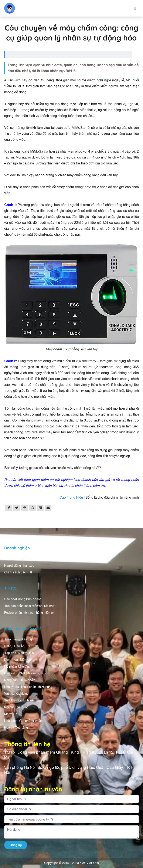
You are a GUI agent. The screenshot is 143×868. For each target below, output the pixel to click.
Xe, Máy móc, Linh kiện (20, 700)
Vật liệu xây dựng (16, 694)
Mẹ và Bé (11, 714)
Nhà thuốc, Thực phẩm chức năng (28, 687)
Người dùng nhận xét (19, 566)
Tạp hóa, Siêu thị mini (19, 653)
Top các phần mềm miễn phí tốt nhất (30, 606)
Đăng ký (16, 845)
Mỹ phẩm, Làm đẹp (17, 666)
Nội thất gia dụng (16, 707)
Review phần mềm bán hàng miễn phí (30, 613)
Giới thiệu (11, 559)
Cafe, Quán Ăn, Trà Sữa (21, 646)
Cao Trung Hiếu (71, 497)
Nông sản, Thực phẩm (20, 680)
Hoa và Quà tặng (16, 728)
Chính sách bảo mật (18, 572)
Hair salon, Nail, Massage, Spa (25, 673)
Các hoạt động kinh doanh (23, 599)
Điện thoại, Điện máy (18, 660)
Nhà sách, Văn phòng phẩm (23, 721)
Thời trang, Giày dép (19, 639)
